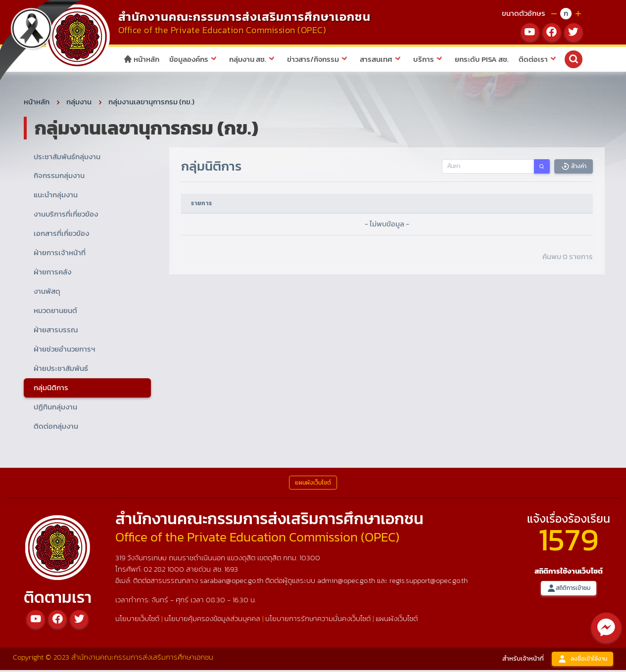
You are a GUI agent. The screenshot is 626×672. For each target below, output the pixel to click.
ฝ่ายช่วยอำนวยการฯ (64, 350)
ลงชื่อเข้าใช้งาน (582, 660)
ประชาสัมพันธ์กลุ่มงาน (67, 158)
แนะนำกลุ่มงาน (56, 197)
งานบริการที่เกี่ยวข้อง (66, 216)
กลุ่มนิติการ (51, 389)
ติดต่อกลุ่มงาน (56, 427)
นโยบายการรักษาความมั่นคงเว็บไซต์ (318, 620)
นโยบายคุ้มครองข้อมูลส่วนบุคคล (212, 620)
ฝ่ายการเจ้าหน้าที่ (60, 254)
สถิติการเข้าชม (569, 590)
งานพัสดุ (47, 292)
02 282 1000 (165, 570)
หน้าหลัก (141, 59)
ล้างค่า (574, 168)
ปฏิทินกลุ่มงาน (55, 408)
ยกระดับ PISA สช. (482, 59)
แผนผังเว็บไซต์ (397, 620)
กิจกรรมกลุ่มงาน (59, 177)
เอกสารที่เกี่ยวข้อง (61, 235)
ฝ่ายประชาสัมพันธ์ (61, 370)
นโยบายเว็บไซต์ (137, 620)
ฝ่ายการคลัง (52, 273)
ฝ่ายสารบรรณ (56, 331)
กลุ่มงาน (79, 103)
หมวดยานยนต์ (55, 312)
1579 (569, 541)
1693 (231, 570)
